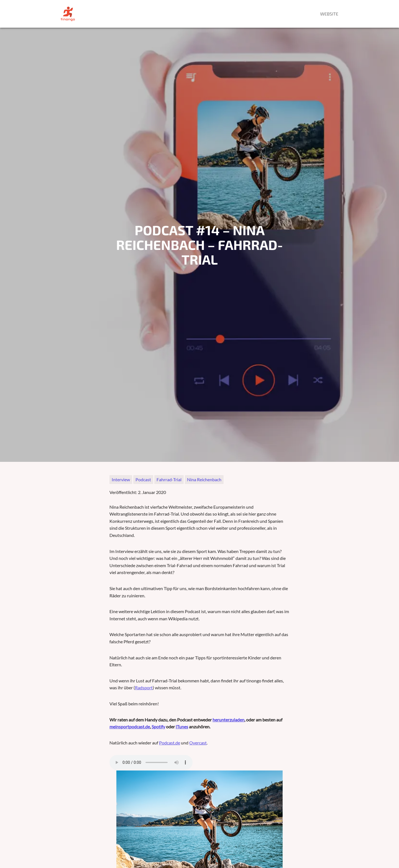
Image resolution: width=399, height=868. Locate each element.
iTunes (182, 727)
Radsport (144, 688)
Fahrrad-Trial (169, 479)
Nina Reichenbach (204, 479)
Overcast (198, 743)
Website (329, 14)
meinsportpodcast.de (130, 727)
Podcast (143, 479)
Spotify (158, 727)
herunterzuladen (228, 720)
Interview (121, 479)
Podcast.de (170, 743)
